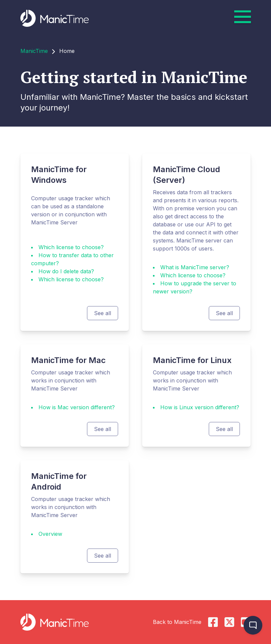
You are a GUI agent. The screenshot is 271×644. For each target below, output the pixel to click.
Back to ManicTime (177, 622)
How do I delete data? (66, 271)
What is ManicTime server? (195, 267)
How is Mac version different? (77, 407)
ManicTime (34, 51)
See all (103, 313)
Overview (50, 534)
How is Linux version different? (200, 407)
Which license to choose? (71, 247)
